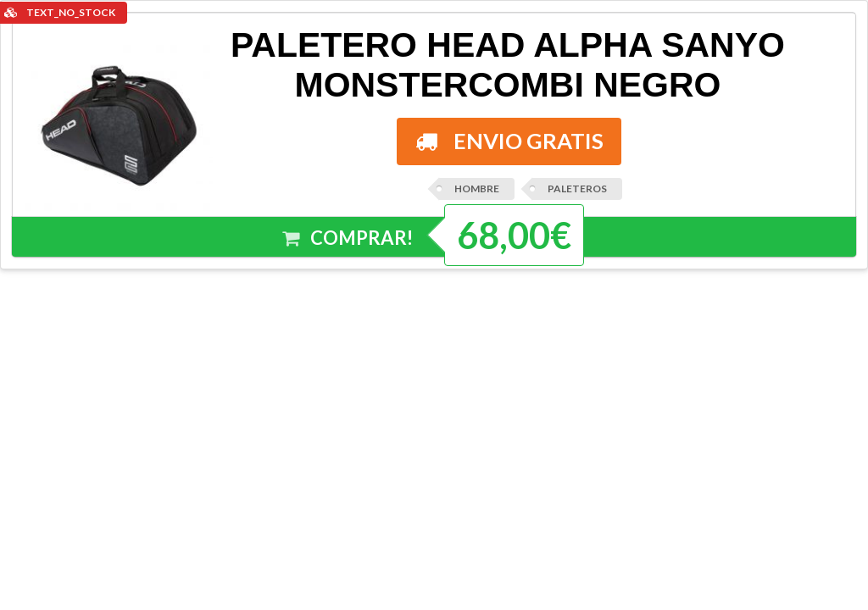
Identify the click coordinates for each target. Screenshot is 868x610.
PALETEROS (577, 189)
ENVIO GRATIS (509, 141)
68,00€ (514, 235)
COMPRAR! (348, 238)
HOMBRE (477, 189)
